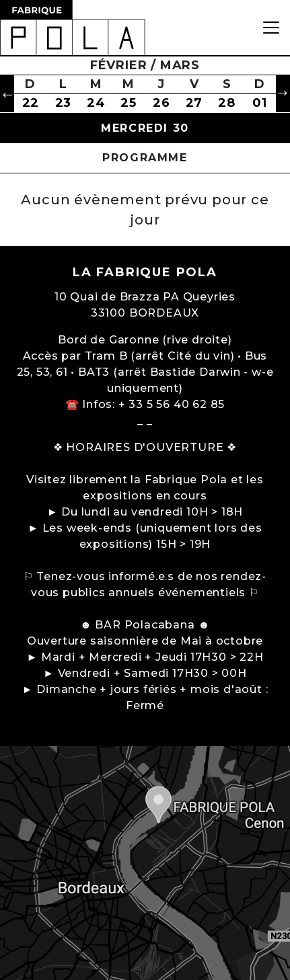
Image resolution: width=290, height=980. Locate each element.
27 (194, 103)
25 (129, 103)
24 (96, 103)
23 (64, 103)
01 (260, 103)
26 (161, 103)
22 (31, 103)
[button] (7, 94)
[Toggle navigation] (271, 28)
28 (227, 103)
